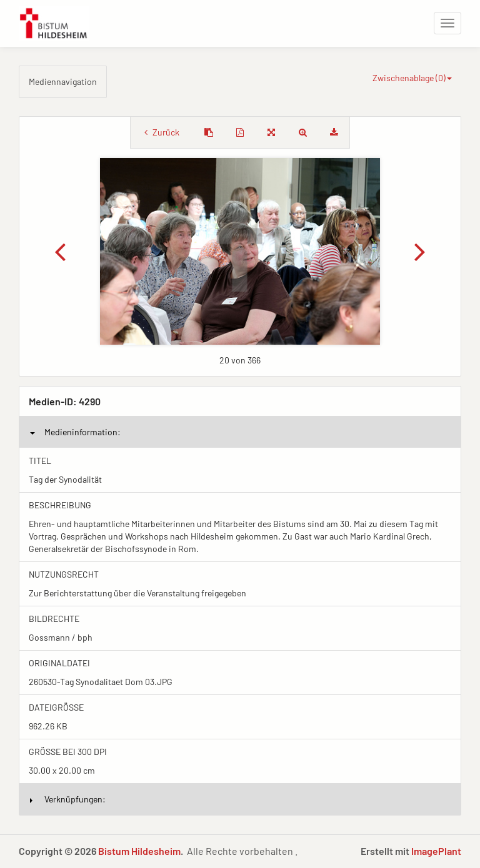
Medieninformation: (75, 432)
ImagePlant (436, 851)
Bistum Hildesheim (139, 851)
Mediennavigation (63, 81)
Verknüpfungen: (68, 799)
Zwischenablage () (412, 78)
